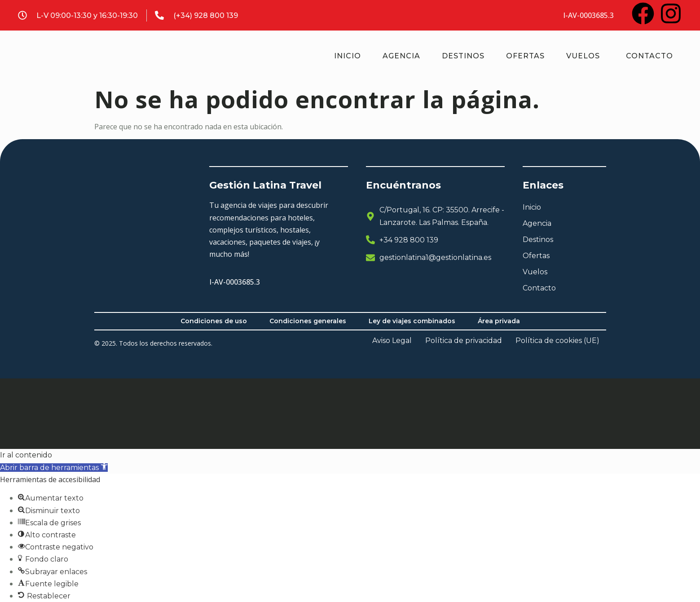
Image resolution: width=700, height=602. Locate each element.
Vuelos (583, 56)
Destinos (463, 56)
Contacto (649, 56)
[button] (54, 468)
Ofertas (525, 56)
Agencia (401, 56)
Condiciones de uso (214, 321)
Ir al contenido (26, 455)
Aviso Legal (392, 341)
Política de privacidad (464, 341)
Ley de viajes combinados (412, 321)
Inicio (348, 56)
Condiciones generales (308, 321)
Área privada (499, 321)
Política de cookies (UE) (557, 341)
